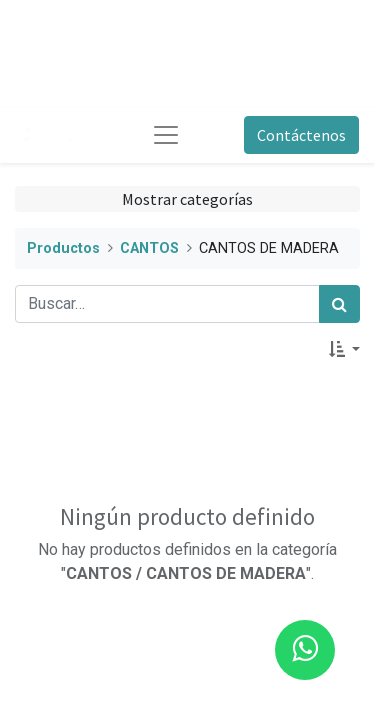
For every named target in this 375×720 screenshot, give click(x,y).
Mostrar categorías (187, 199)
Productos (63, 248)
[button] (344, 349)
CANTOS (149, 248)
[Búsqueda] (339, 304)
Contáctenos (301, 135)
